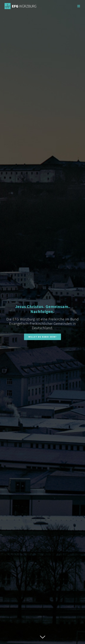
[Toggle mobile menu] (79, 6)
